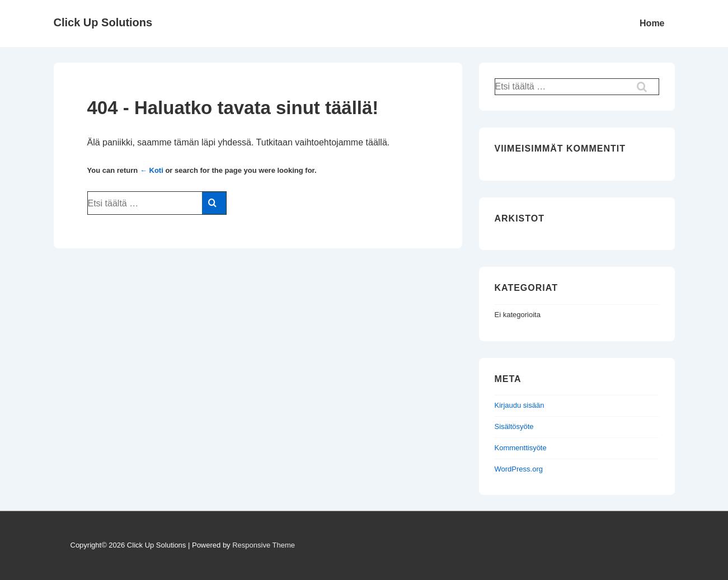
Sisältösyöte (514, 426)
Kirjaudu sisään (520, 405)
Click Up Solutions (103, 22)
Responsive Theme (264, 545)
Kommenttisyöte (521, 448)
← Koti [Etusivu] (152, 170)
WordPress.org (519, 469)
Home (652, 23)
